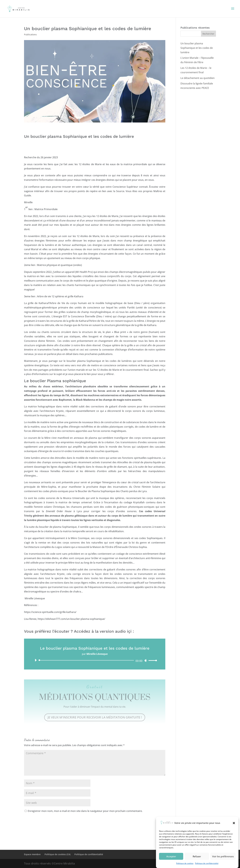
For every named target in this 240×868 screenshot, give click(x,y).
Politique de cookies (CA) (57, 854)
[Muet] (146, 660)
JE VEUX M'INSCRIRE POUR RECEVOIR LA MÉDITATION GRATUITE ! (95, 717)
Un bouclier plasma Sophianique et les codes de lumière (197, 48)
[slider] (87, 660)
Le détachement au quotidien (198, 78)
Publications (30, 34)
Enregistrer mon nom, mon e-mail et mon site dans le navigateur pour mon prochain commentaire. (85, 811)
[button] (234, 832)
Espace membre (32, 854)
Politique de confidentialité (89, 854)
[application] (95, 660)
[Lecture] (36, 660)
